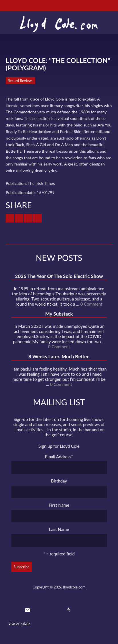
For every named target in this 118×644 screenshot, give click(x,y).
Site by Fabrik (19, 623)
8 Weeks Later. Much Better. (59, 356)
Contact (27, 610)
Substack (90, 610)
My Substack (59, 314)
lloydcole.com (74, 587)
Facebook (48, 610)
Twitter (38, 610)
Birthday (59, 481)
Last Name (59, 529)
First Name (59, 505)
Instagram (79, 610)
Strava (69, 610)
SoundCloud (59, 610)
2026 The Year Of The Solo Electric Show (59, 276)
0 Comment (91, 304)
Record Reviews (21, 81)
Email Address (59, 457)
